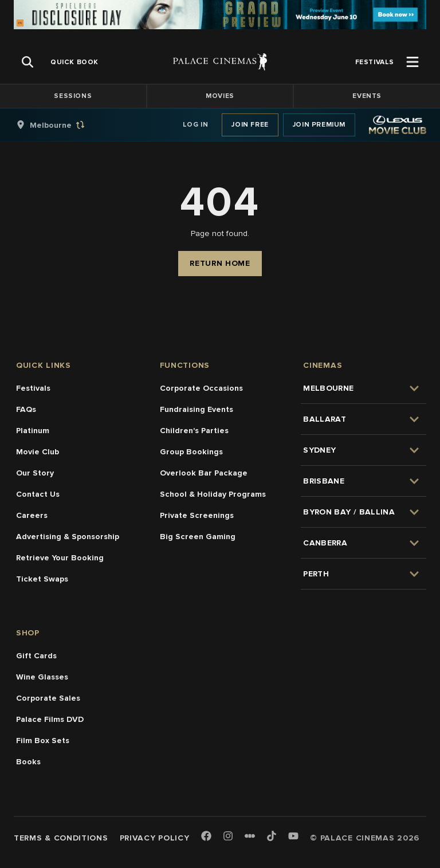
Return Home (220, 263)
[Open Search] (27, 62)
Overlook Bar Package (204, 473)
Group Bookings (191, 452)
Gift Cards (36, 656)
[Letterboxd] (250, 836)
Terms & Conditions (61, 838)
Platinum (33, 431)
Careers (32, 515)
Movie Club (38, 452)
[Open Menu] (412, 62)
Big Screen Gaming (198, 537)
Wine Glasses (42, 677)
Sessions (73, 96)
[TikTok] (272, 836)
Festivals (33, 388)
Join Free (250, 125)
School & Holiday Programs (213, 494)
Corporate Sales (48, 698)
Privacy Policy (155, 838)
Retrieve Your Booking (60, 558)
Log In (196, 125)
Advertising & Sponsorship (68, 537)
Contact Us (38, 494)
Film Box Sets (43, 741)
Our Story (35, 473)
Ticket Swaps (42, 579)
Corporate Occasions (201, 388)
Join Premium (319, 125)
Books (28, 762)
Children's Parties (194, 431)
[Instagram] (228, 837)
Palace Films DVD (50, 719)
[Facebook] (206, 837)
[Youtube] (293, 837)
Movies (220, 96)
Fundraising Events (197, 409)
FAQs (26, 409)
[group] (62, 125)
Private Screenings (197, 515)
